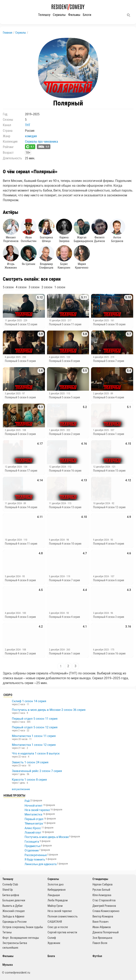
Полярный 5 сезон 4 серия (109, 397)
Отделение (32, 850)
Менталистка (33, 814)
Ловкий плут (33, 833)
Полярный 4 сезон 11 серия (21, 544)
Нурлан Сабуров (103, 884)
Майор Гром (55, 906)
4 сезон (21, 287)
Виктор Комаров (103, 916)
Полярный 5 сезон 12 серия (21, 324)
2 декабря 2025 (101, 394)
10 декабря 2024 (102, 503)
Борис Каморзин (64, 257)
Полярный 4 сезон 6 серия (109, 580)
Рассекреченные (36, 855)
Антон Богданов (117, 231)
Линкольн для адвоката (41, 864)
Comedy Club (10, 884)
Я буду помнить (35, 859)
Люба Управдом (58, 900)
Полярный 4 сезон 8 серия (20, 580)
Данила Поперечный (106, 932)
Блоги (87, 15)
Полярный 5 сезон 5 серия (64, 397)
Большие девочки (14, 900)
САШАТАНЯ (55, 922)
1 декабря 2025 (57, 430)
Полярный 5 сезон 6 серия (20, 397)
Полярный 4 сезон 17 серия (21, 471)
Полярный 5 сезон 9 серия (20, 361)
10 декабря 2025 (58, 320)
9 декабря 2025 (101, 320)
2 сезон (47, 287)
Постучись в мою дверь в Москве (47, 837)
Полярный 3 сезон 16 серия (109, 653)
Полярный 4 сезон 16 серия (65, 471)
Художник (54, 943)
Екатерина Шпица (46, 231)
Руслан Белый (101, 890)
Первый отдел (34, 819)
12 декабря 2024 (14, 467)
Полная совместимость (63, 916)
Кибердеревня (57, 890)
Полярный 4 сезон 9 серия (109, 544)
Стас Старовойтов (104, 900)
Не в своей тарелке (37, 810)
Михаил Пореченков (11, 231)
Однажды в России (15, 922)
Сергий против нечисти (62, 932)
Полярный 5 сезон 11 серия (65, 324)
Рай (27, 801)
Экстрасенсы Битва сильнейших (15, 945)
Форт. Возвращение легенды (21, 938)
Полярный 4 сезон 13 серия (65, 507)
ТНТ (28, 125)
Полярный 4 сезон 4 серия (64, 617)
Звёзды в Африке (13, 916)
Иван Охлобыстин (29, 231)
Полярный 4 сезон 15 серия (109, 471)
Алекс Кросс (33, 828)
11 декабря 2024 (14, 503)
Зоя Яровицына (102, 938)
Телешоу (44, 15)
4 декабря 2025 (57, 357)
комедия (31, 136)
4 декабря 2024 (101, 576)
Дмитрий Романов (104, 906)
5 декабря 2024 (13, 576)
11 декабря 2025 (14, 320)
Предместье (33, 846)
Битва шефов (11, 895)
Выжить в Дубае (12, 906)
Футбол (97, 956)
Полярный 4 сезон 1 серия (64, 653)
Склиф (52, 938)
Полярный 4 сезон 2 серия (20, 653)
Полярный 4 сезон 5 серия (20, 617)
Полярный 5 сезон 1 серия (109, 434)
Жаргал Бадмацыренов (82, 231)
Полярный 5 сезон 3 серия (20, 434)
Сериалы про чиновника (42, 142)
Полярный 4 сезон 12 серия (109, 507)
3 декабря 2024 (57, 613)
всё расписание (21, 789)
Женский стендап (14, 911)
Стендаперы (100, 879)
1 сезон (60, 287)
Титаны (7, 932)
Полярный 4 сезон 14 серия (21, 507)
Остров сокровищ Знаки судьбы (23, 927)
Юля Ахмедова (102, 895)
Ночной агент (34, 806)
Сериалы (59, 15)
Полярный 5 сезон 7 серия (109, 361)
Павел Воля (100, 943)
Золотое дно (56, 884)
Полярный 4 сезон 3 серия (109, 617)
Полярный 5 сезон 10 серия (109, 324)
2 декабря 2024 (13, 650)
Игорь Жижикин (11, 257)
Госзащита (32, 842)
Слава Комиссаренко (106, 911)
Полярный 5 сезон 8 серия (64, 361)
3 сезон (34, 287)
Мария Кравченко (82, 257)
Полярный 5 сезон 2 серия (64, 434)
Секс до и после (58, 927)
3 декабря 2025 (13, 394)
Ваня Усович (100, 922)
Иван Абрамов (102, 927)
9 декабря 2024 (57, 540)
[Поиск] (129, 15)
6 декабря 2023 (101, 650)
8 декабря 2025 (13, 357)
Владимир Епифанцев (46, 257)
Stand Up (8, 890)
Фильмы (74, 15)
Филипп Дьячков (100, 231)
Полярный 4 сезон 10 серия (65, 544)
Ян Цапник (29, 256)
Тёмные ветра (34, 823)
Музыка (8, 965)
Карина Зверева (64, 231)
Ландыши (54, 895)
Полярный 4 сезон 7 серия (64, 580)
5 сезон (8, 287)
